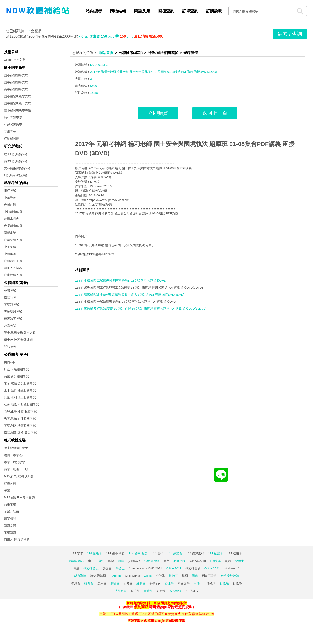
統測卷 (141, 583)
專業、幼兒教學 (15, 462)
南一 (91, 561)
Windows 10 (198, 561)
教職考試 (10, 326)
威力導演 (80, 576)
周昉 (195, 576)
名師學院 (179, 561)
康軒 (101, 561)
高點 (76, 568)
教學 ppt (155, 583)
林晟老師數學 (13, 124)
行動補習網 (12, 139)
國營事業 (10, 233)
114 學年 (77, 553)
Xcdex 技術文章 (15, 60)
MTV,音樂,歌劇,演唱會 (19, 476)
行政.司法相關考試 (16, 369)
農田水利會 (12, 219)
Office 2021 (212, 568)
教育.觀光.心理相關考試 (20, 418)
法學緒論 (121, 591)
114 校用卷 (234, 553)
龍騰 (111, 561)
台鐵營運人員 (13, 240)
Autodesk (176, 591)
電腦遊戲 (10, 532)
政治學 (135, 591)
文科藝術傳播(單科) (17, 168)
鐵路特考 (10, 297)
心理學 (169, 583)
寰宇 (166, 561)
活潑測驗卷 (77, 561)
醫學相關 (10, 518)
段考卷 (128, 583)
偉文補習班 (91, 568)
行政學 (237, 583)
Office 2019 (174, 568)
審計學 (161, 591)
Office (148, 576)
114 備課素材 (195, 553)
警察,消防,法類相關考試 (20, 425)
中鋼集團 (10, 254)
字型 (7, 490)
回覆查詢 (166, 11)
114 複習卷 (215, 553)
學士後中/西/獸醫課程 (18, 340)
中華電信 (10, 247)
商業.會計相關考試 (16, 376)
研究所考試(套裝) (16, 175)
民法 (197, 583)
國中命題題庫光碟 (16, 82)
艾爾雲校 (10, 132)
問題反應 (142, 11)
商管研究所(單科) (16, 161)
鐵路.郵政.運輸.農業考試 (20, 433)
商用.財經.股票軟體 (17, 539)
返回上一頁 (215, 113)
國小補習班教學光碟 (18, 96)
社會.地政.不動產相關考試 (21, 404)
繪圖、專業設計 (15, 455)
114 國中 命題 (138, 553)
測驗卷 (115, 583)
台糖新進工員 (13, 261)
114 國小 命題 (115, 553)
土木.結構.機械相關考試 (20, 390)
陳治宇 (239, 561)
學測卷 (76, 583)
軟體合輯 (10, 483)
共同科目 (10, 362)
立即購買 (158, 113)
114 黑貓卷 (175, 553)
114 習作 (157, 553)
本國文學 (184, 583)
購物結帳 (118, 11)
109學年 (215, 561)
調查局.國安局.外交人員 (20, 333)
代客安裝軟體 (230, 576)
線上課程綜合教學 (16, 448)
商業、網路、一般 (16, 469)
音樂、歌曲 (12, 511)
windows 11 (232, 568)
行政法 (224, 583)
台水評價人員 (13, 275)
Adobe (116, 576)
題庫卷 (102, 583)
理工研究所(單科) (16, 154)
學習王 (120, 568)
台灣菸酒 (10, 205)
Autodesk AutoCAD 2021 (145, 568)
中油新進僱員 (13, 212)
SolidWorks (132, 576)
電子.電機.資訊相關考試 (20, 383)
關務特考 (10, 347)
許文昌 (107, 568)
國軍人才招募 (13, 268)
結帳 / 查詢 (290, 34)
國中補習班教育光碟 (18, 103)
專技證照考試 (13, 312)
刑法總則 (210, 583)
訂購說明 (214, 11)
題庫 (121, 561)
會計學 (160, 576)
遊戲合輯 (10, 525)
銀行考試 (10, 191)
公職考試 (10, 290)
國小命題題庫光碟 (16, 75)
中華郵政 (10, 198)
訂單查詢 (190, 11)
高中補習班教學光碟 (18, 110)
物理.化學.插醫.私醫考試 (20, 411)
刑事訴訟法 (209, 576)
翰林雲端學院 (13, 117)
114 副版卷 (95, 553)
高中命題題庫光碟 (16, 89)
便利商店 (141, 607)
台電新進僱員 (13, 226)
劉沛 (228, 561)
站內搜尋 (94, 11)
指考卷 (89, 583)
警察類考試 (12, 305)
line (212, 614)
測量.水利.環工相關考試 (20, 397)
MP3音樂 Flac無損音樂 (19, 497)
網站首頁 (106, 53)
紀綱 (185, 576)
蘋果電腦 (10, 504)
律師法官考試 (13, 319)
